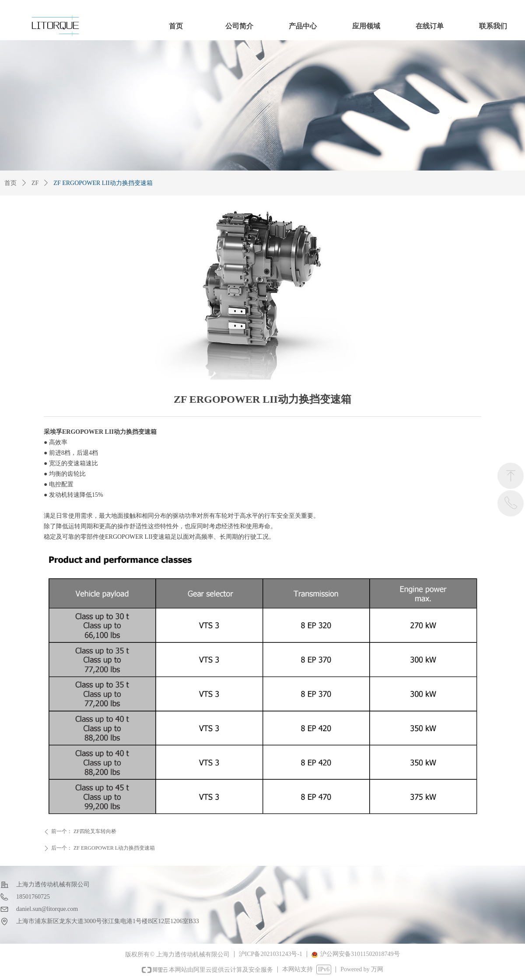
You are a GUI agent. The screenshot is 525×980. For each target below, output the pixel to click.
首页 (10, 183)
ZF (35, 183)
